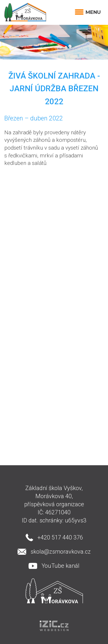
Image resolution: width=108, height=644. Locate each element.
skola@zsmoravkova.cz (61, 552)
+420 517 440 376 (60, 537)
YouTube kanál (60, 566)
